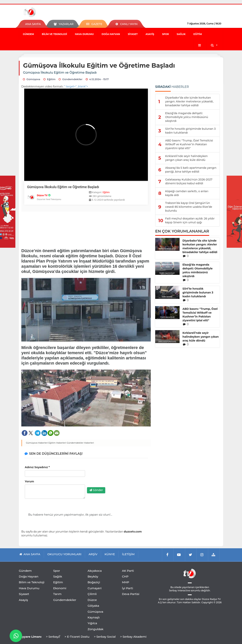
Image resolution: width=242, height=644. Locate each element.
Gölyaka (93, 606)
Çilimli (92, 594)
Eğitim (198, 34)
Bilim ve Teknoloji (54, 34)
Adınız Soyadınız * (37, 467)
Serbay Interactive (179, 590)
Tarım (57, 594)
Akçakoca (95, 571)
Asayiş (150, 34)
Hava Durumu (84, 34)
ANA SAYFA (33, 24)
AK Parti (128, 571)
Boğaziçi (94, 582)
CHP (125, 576)
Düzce (92, 600)
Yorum (29, 481)
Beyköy (93, 576)
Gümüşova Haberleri (37, 443)
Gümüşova (95, 612)
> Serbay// (53, 637)
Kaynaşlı (94, 617)
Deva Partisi (131, 594)
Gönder (96, 490)
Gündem (28, 34)
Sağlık (181, 34)
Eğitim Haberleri (57, 443)
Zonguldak (96, 629)
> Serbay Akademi (133, 637)
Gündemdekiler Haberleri (80, 443)
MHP (126, 582)
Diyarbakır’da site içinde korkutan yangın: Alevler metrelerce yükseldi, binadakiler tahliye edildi (200, 246)
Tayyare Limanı (30, 637)
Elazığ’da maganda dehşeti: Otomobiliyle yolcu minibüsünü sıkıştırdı (198, 270)
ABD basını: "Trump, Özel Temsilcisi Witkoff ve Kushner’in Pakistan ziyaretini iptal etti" (200, 315)
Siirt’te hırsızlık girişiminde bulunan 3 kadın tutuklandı (198, 293)
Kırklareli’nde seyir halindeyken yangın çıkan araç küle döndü (201, 337)
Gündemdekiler (65, 600)
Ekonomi (60, 588)
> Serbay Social (105, 637)
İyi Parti (128, 588)
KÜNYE (110, 554)
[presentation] (116, 477)
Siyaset (133, 34)
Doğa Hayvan (111, 34)
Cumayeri (95, 588)
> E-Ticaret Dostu (77, 637)
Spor (165, 34)
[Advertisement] (86, 229)
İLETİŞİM (128, 554)
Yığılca (92, 623)
